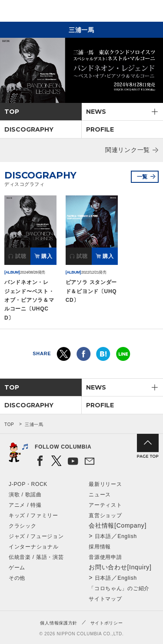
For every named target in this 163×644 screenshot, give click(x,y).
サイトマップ (105, 599)
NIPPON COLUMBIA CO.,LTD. (48, 11)
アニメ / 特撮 (25, 505)
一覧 (142, 177)
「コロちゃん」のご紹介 (119, 588)
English (127, 536)
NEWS (96, 112)
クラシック (23, 526)
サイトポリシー (107, 623)
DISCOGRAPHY (29, 129)
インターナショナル (33, 547)
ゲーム (17, 568)
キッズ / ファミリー (33, 515)
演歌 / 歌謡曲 (25, 495)
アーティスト (105, 505)
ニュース (100, 495)
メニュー (149, 12)
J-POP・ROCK (28, 484)
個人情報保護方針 (59, 623)
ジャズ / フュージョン (36, 536)
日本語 (103, 536)
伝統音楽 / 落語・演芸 (36, 557)
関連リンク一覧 (128, 150)
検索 (126, 12)
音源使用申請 (105, 557)
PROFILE (100, 129)
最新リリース (105, 484)
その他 (17, 578)
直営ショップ (105, 515)
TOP (12, 112)
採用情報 (100, 547)
